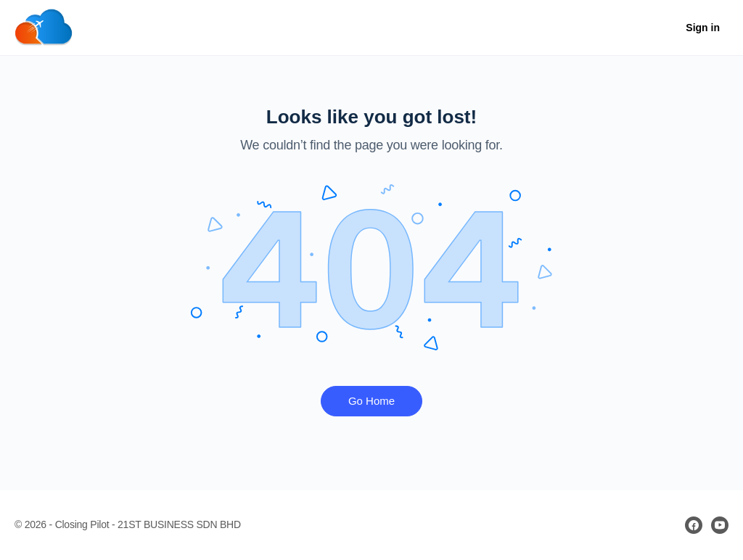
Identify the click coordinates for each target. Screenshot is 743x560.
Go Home (371, 401)
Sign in (703, 28)
